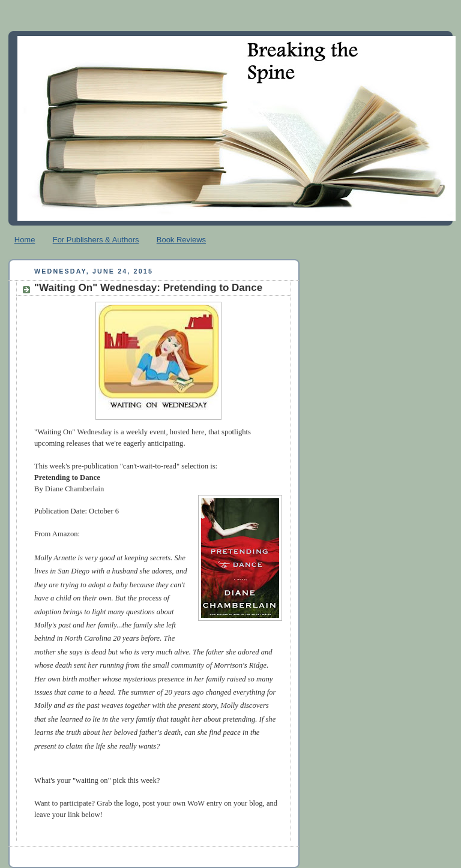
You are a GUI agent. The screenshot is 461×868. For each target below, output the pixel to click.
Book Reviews (181, 240)
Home (25, 240)
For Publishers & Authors (96, 240)
